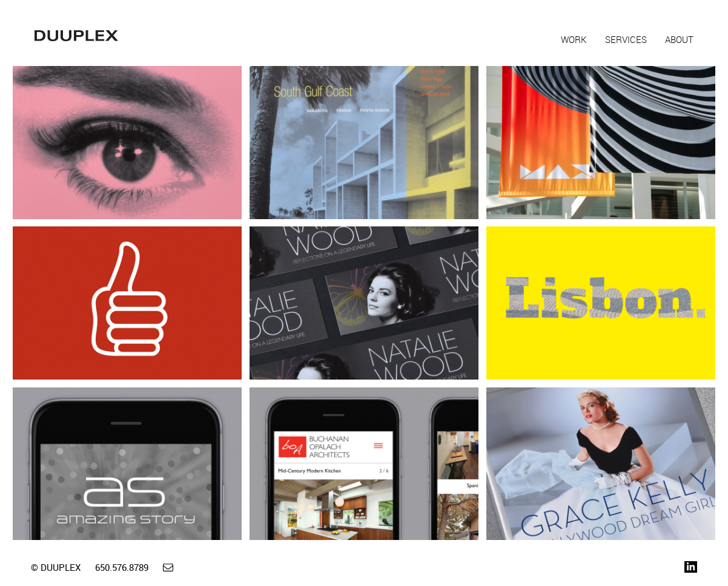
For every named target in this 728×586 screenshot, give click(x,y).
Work (574, 39)
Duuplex (76, 36)
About (679, 39)
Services (626, 39)
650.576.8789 (122, 567)
